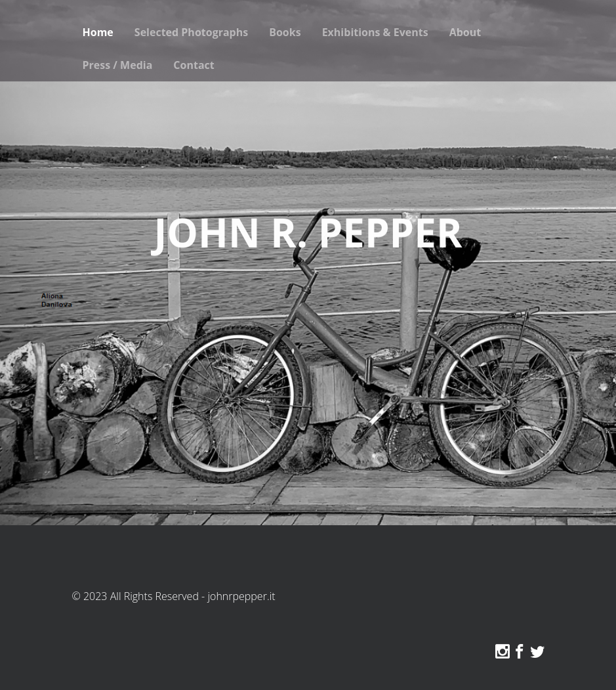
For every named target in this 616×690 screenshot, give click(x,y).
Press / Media (118, 65)
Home (98, 32)
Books (285, 32)
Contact (194, 65)
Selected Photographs (191, 32)
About (465, 32)
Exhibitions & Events (375, 32)
